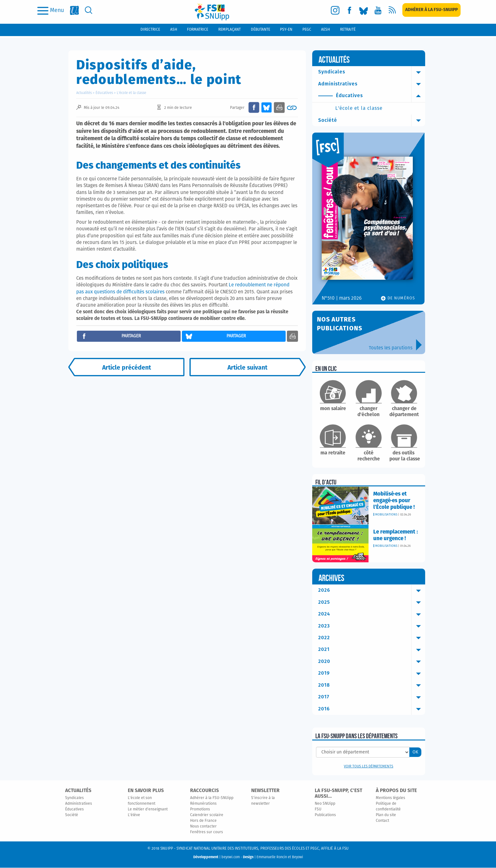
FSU (318, 810)
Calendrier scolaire (207, 815)
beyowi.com (231, 857)
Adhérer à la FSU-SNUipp (212, 798)
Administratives (372, 84)
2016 (372, 709)
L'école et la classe (131, 93)
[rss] (392, 10)
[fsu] (74, 10)
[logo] (212, 12)
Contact (382, 821)
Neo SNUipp (325, 804)
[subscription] (431, 10)
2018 (372, 686)
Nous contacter (203, 827)
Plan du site (386, 815)
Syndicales (372, 72)
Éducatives (104, 93)
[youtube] (378, 10)
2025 (372, 603)
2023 (372, 626)
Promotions (200, 810)
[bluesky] (364, 10)
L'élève (134, 815)
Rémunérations (203, 804)
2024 (372, 615)
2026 (372, 591)
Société (372, 121)
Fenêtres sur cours (207, 833)
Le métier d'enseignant (148, 810)
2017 (372, 697)
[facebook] (349, 10)
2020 (372, 662)
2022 (372, 638)
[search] (89, 10)
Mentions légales (391, 798)
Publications (325, 815)
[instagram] (335, 10)
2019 (372, 674)
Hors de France (203, 821)
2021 (372, 650)
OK (415, 752)
